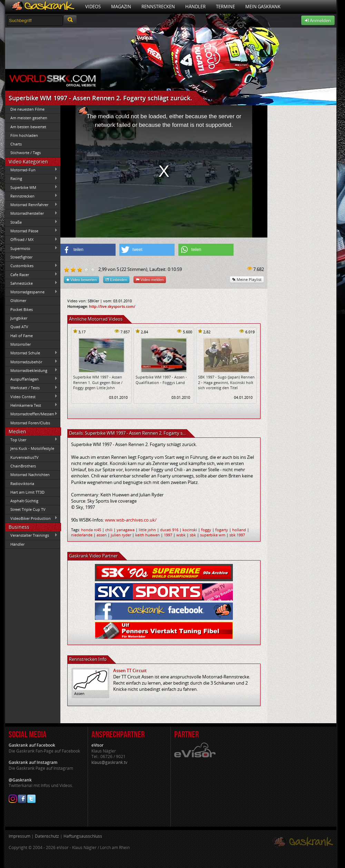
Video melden (150, 279)
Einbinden (116, 279)
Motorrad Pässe (31, 231)
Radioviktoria (22, 483)
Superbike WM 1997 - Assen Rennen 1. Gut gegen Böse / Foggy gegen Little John (98, 382)
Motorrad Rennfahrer (31, 205)
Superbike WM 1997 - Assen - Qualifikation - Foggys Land (161, 380)
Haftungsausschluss (83, 836)
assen (102, 535)
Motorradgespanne (31, 292)
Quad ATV (19, 327)
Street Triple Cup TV (28, 509)
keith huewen (147, 535)
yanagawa (126, 530)
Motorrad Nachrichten (30, 475)
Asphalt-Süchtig (24, 501)
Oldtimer (18, 300)
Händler (195, 7)
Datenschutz (47, 836)
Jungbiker (19, 318)
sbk (193, 535)
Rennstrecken (158, 7)
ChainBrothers (23, 466)
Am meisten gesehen (29, 118)
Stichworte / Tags (26, 153)
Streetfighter (21, 257)
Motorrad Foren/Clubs (30, 423)
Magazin (121, 7)
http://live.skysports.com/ (112, 306)
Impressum (19, 836)
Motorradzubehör (31, 362)
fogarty (222, 530)
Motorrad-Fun (31, 170)
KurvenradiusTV (24, 457)
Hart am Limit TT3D (27, 492)
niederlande (82, 535)
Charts (16, 144)
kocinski (190, 530)
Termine (225, 7)
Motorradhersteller (31, 213)
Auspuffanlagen (31, 379)
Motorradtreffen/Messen (31, 414)
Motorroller (21, 344)
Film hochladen (24, 135)
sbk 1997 (237, 535)
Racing (31, 179)
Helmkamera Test (31, 405)
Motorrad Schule (31, 353)
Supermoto (31, 248)
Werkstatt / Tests (31, 388)
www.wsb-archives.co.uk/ (131, 520)
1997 (168, 535)
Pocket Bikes (22, 309)
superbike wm (213, 535)
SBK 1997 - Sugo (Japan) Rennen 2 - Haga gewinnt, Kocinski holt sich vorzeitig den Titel (226, 382)
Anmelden (318, 20)
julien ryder (121, 535)
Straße (31, 222)
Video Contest (31, 396)
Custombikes (31, 266)
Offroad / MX (31, 240)
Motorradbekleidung (31, 370)
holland (239, 530)
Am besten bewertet (28, 127)
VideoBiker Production (31, 518)
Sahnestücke (31, 283)
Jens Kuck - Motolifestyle (32, 448)
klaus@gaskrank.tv (109, 762)
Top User (31, 440)
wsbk (181, 535)
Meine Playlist (247, 279)
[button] (88, 250)
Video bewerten (81, 279)
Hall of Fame (22, 336)
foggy (206, 530)
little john (147, 530)
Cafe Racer (31, 274)
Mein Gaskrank (263, 7)
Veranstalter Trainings (31, 535)
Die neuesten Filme (27, 109)
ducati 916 (169, 530)
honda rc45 (91, 530)
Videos (93, 7)
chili (109, 530)
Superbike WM (31, 187)
